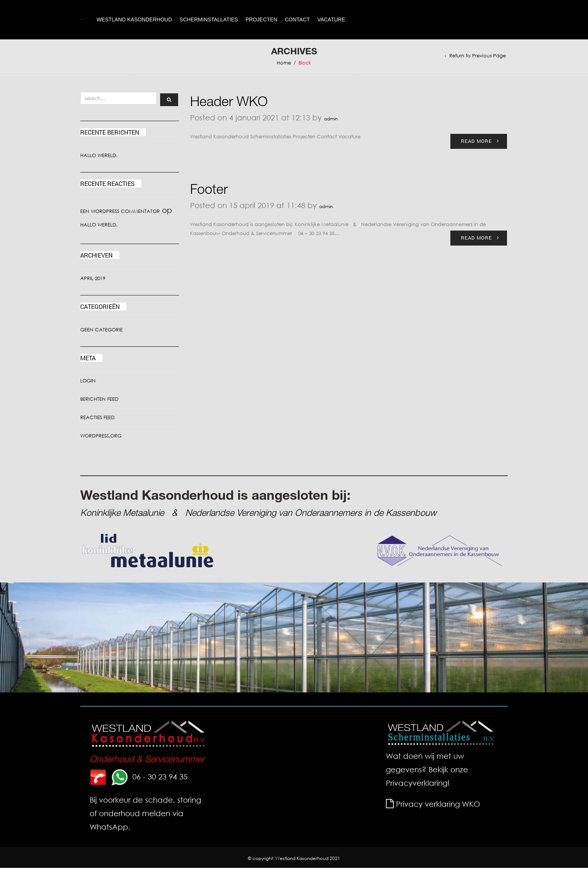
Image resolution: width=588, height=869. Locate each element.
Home (284, 64)
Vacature (331, 20)
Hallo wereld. (99, 157)
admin (331, 120)
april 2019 (93, 279)
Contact (298, 20)
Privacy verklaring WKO (438, 805)
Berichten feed (99, 401)
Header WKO (229, 104)
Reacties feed (97, 419)
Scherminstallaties (209, 20)
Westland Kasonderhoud (134, 20)
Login (88, 382)
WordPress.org (101, 437)
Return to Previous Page (478, 57)
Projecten (262, 20)
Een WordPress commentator (120, 212)
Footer (209, 192)
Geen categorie (101, 331)
